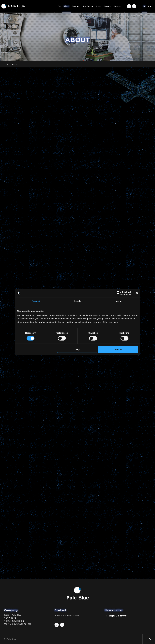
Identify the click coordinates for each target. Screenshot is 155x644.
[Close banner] (137, 293)
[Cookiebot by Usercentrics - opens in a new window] (119, 293)
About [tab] (119, 301)
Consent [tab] (36, 301)
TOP (6, 64)
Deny (77, 349)
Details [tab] (78, 301)
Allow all (118, 349)
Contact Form (71, 616)
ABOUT (15, 64)
